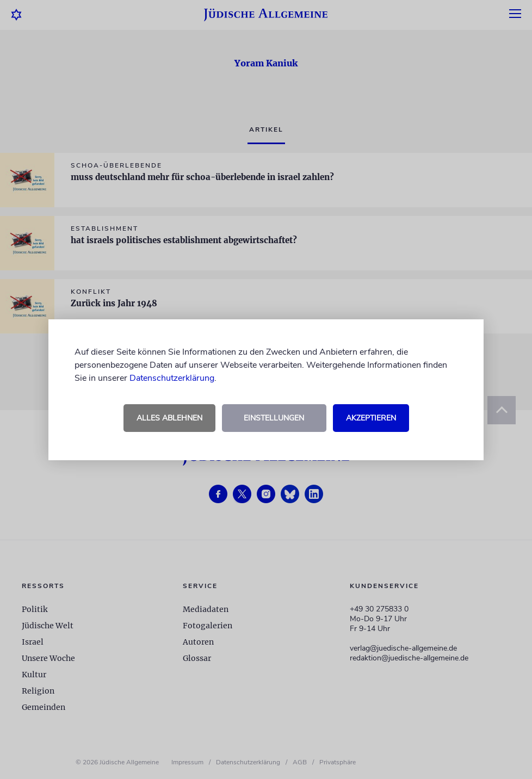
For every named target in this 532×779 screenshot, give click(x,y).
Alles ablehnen (169, 418)
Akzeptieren (371, 418)
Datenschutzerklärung (172, 378)
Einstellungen (274, 418)
